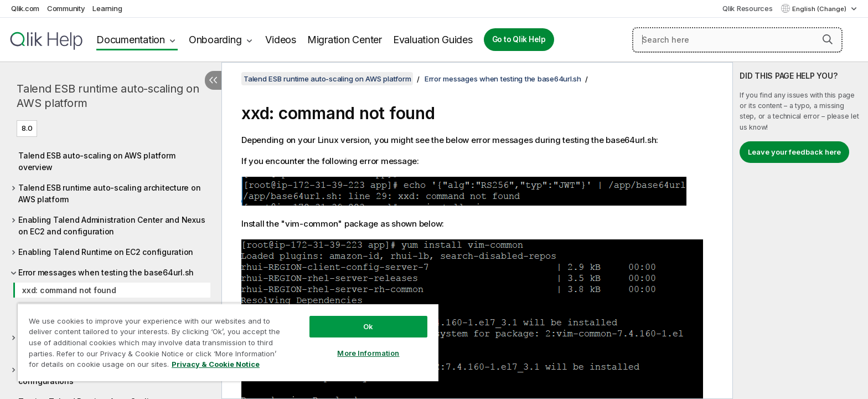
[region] (228, 342)
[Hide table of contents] (213, 80)
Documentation (131, 40)
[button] (828, 39)
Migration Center (345, 40)
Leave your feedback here (794, 152)
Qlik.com (25, 8)
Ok (368, 326)
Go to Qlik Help (519, 39)
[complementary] (800, 231)
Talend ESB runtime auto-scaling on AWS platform (108, 96)
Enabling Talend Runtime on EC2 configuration (106, 252)
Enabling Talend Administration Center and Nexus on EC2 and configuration (112, 226)
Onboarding (215, 40)
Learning (107, 8)
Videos (281, 40)
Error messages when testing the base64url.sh (106, 272)
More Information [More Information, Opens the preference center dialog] (368, 353)
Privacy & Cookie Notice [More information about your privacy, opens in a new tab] (216, 364)
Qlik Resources (748, 8)
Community (66, 8)
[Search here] (737, 40)
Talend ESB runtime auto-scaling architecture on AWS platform (109, 193)
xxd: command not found (69, 290)
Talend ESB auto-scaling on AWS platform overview (97, 161)
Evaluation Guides (433, 40)
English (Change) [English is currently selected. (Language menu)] (820, 9)
